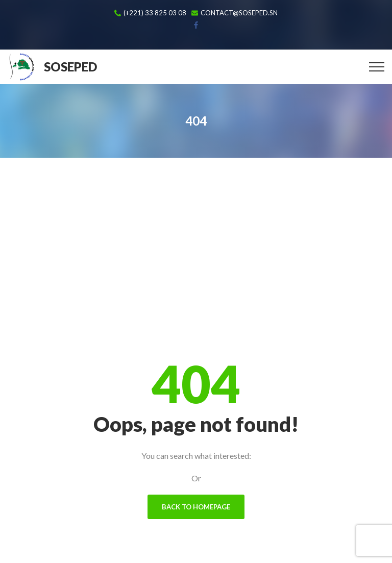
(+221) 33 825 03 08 (155, 13)
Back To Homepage (196, 507)
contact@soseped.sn (239, 13)
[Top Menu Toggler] (377, 67)
